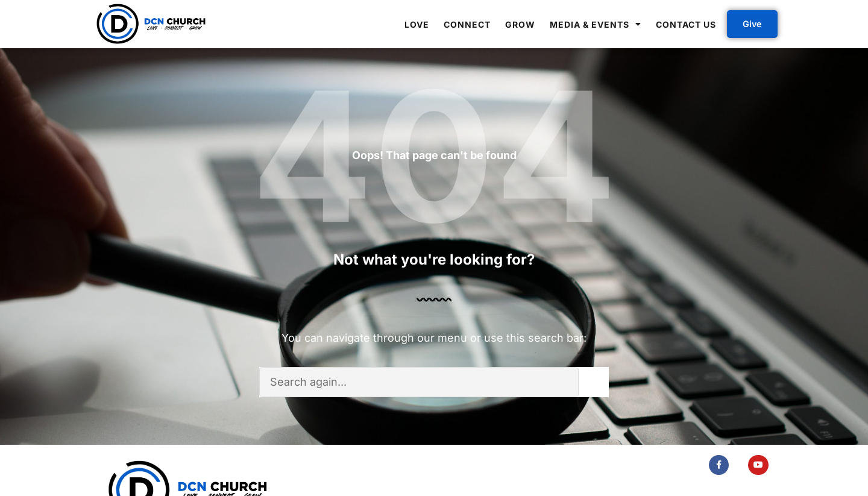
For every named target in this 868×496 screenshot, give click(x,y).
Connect (467, 24)
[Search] (594, 382)
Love (417, 24)
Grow (520, 24)
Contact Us (686, 24)
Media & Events (596, 24)
